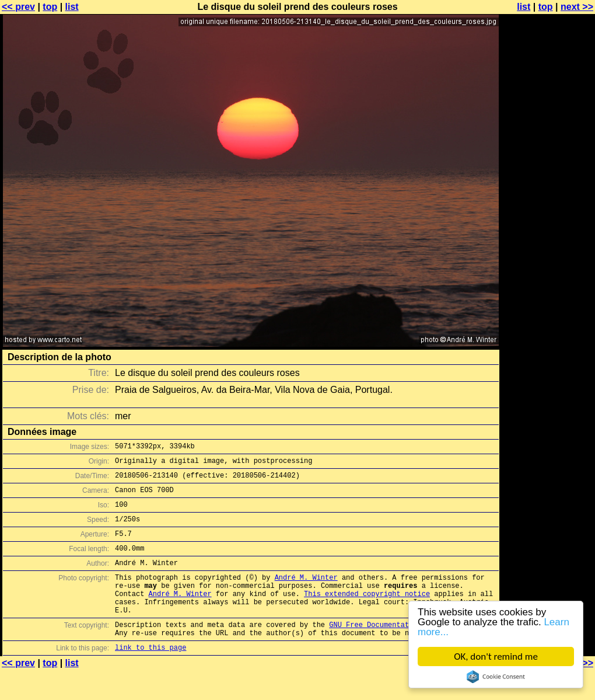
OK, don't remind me (496, 657)
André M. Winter (306, 595)
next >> (577, 7)
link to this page (150, 677)
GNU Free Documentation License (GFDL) (407, 651)
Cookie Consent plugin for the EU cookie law (496, 677)
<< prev (18, 7)
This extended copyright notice (367, 614)
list (72, 7)
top (50, 7)
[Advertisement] (548, 289)
